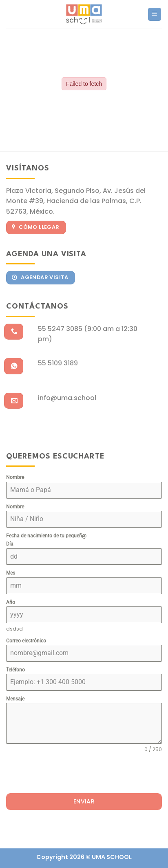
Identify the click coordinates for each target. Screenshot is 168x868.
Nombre (15, 477)
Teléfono (15, 670)
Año (11, 602)
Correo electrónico (26, 641)
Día (10, 544)
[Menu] (155, 15)
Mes (11, 573)
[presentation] (68, 773)
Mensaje (15, 699)
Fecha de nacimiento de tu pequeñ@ (46, 536)
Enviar (84, 801)
